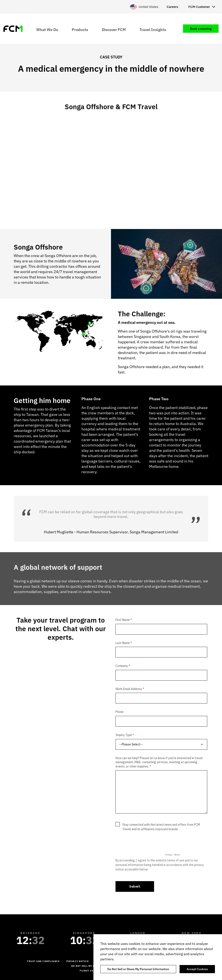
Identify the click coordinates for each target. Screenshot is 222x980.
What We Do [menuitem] (47, 29)
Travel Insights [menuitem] (153, 29)
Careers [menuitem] (172, 7)
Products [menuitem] (80, 29)
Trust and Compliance (43, 961)
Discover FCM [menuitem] (114, 29)
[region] (158, 957)
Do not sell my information (91, 966)
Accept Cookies (197, 969)
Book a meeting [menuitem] (201, 29)
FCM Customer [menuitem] (199, 7)
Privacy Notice (78, 961)
